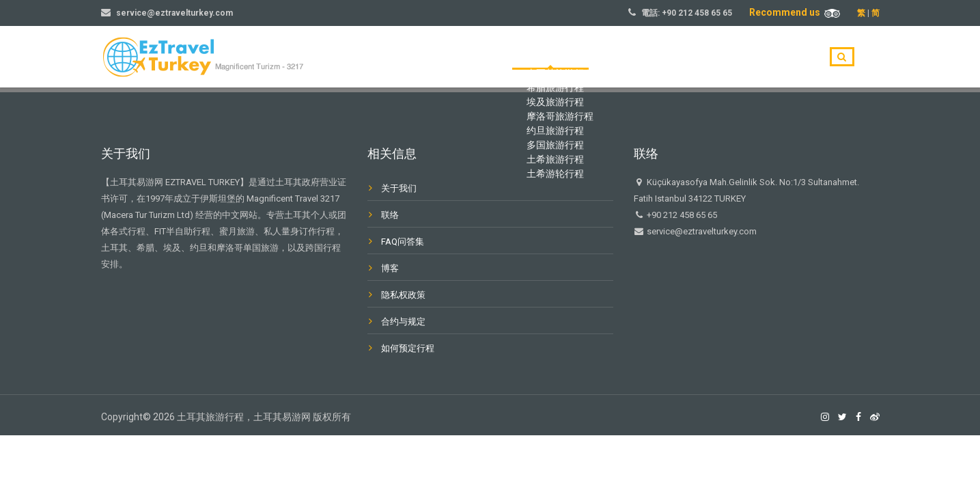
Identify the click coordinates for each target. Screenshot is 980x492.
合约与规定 (403, 322)
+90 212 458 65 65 (697, 13)
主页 (563, 57)
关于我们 (691, 57)
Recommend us (795, 12)
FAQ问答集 (403, 242)
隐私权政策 (403, 295)
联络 (390, 215)
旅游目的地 (622, 57)
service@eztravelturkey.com (174, 13)
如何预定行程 (408, 348)
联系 (791, 57)
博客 (746, 57)
